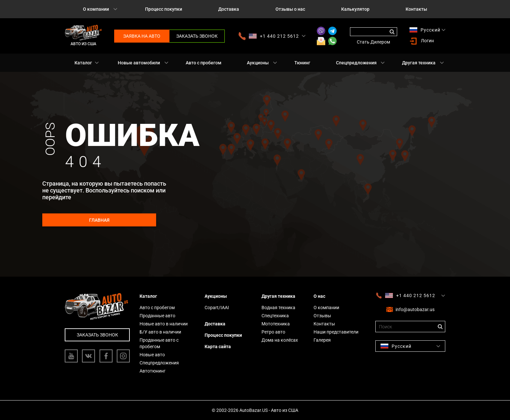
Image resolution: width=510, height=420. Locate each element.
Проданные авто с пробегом (159, 343)
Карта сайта (218, 347)
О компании (96, 9)
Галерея (322, 340)
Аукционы (258, 63)
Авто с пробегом (204, 63)
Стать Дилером (373, 42)
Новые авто (152, 355)
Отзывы (322, 316)
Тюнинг (302, 63)
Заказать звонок (197, 36)
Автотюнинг (153, 371)
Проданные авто (157, 316)
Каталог (83, 63)
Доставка (229, 9)
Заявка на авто (142, 36)
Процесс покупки (164, 9)
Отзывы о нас (290, 9)
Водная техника (278, 308)
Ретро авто (273, 332)
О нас (319, 296)
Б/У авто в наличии (160, 332)
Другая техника (419, 63)
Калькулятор (355, 9)
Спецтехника (275, 316)
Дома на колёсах (280, 340)
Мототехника (276, 324)
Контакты (416, 9)
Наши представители (336, 332)
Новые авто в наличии (164, 324)
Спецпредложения (356, 63)
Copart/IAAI (217, 308)
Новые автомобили (139, 63)
